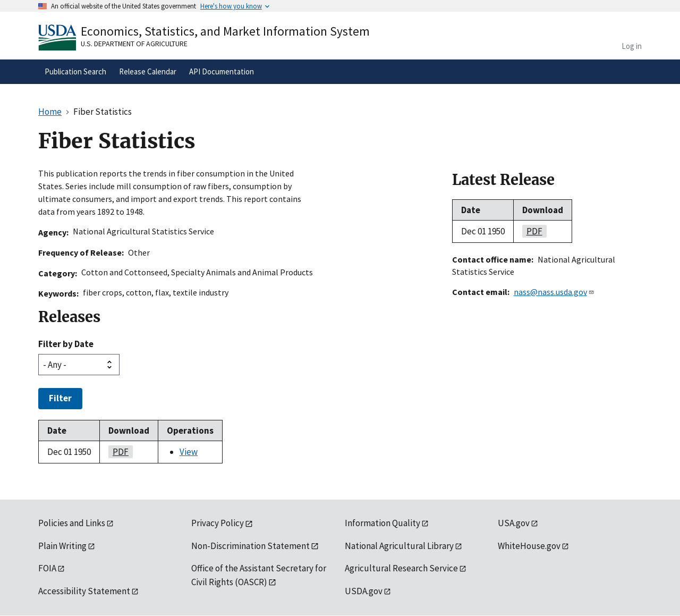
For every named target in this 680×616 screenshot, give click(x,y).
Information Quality (382, 523)
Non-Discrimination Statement (250, 546)
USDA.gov (364, 591)
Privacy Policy (218, 523)
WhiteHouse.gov (529, 546)
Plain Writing (62, 546)
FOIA (47, 568)
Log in (632, 46)
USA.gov (514, 523)
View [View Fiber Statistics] (189, 452)
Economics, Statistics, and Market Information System (225, 31)
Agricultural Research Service (401, 568)
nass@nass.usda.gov (554, 292)
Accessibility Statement (84, 591)
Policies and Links (72, 523)
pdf (118, 452)
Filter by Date (66, 344)
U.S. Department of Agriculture (134, 44)
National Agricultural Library (399, 546)
